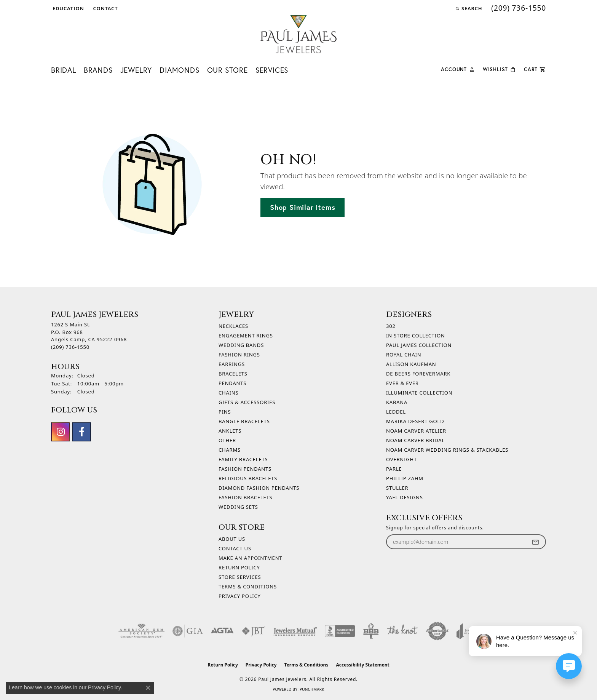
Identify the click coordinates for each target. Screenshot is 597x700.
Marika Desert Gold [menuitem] (415, 421)
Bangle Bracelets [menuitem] (244, 421)
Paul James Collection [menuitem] (419, 345)
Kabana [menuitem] (397, 402)
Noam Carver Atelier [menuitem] (416, 431)
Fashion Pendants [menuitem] (245, 469)
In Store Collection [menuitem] (416, 336)
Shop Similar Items (302, 207)
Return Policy (239, 567)
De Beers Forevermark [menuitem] (418, 374)
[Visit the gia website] (188, 631)
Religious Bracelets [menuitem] (248, 478)
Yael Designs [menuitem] (405, 497)
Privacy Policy (240, 596)
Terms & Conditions (248, 587)
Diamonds (179, 70)
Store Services (240, 577)
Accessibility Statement (362, 665)
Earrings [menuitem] (232, 364)
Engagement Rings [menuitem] (246, 336)
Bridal (64, 70)
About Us (232, 539)
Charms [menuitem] (230, 450)
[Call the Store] (70, 347)
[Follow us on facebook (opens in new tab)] (81, 432)
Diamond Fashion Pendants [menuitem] (259, 488)
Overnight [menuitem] (401, 459)
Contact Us (235, 548)
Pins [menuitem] (225, 412)
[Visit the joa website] (468, 631)
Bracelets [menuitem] (233, 374)
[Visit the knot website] (402, 631)
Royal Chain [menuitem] (404, 355)
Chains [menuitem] (228, 393)
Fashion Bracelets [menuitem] (245, 497)
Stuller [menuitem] (397, 488)
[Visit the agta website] (222, 631)
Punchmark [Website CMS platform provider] (312, 689)
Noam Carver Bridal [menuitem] (415, 440)
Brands (98, 70)
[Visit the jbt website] (254, 631)
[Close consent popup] (148, 688)
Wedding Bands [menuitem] (241, 345)
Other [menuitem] (227, 440)
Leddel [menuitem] (396, 412)
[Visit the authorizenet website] (437, 631)
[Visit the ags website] (141, 631)
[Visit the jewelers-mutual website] (295, 631)
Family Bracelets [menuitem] (243, 459)
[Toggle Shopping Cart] (535, 69)
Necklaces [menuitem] (233, 326)
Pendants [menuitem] (232, 383)
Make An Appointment (250, 558)
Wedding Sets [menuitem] (238, 507)
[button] (68, 8)
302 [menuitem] (391, 326)
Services (272, 70)
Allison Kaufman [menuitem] (411, 364)
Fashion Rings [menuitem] (239, 355)
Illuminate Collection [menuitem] (419, 393)
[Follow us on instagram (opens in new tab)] (61, 432)
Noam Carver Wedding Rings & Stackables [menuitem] (447, 450)
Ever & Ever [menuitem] (402, 383)
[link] (105, 8)
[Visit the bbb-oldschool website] (371, 631)
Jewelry (136, 70)
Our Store (227, 70)
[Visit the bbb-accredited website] (340, 631)
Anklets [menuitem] (230, 431)
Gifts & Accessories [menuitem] (247, 402)
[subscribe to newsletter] (535, 542)
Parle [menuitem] (394, 469)
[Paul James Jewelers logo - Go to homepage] (298, 34)
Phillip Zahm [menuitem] (405, 478)
